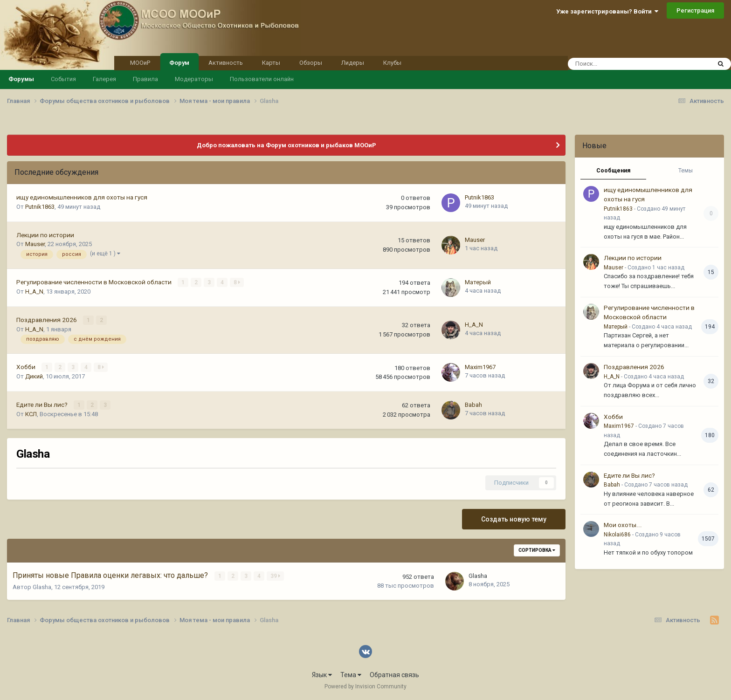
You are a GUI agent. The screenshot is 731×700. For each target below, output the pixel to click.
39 (275, 576)
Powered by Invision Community (365, 686)
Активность (226, 63)
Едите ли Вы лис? (43, 405)
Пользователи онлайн (262, 79)
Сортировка (537, 550)
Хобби (27, 367)
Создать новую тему (514, 519)
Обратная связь (394, 675)
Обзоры (311, 63)
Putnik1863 (40, 207)
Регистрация (695, 10)
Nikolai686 (617, 535)
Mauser (35, 244)
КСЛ (31, 414)
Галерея (104, 79)
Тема (351, 675)
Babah (473, 405)
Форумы (21, 79)
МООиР (140, 63)
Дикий (34, 376)
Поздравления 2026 (47, 320)
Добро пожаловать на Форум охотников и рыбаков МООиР (286, 145)
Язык (322, 675)
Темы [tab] (686, 171)
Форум (179, 62)
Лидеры (353, 63)
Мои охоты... (623, 525)
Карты (271, 63)
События (63, 79)
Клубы (392, 63)
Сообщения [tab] (613, 171)
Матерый (478, 282)
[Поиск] (615, 64)
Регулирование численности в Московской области (95, 282)
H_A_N (34, 292)
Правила (145, 79)
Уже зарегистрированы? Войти (607, 11)
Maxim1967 (480, 367)
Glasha (42, 587)
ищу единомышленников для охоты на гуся (82, 197)
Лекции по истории (45, 235)
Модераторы (194, 79)
